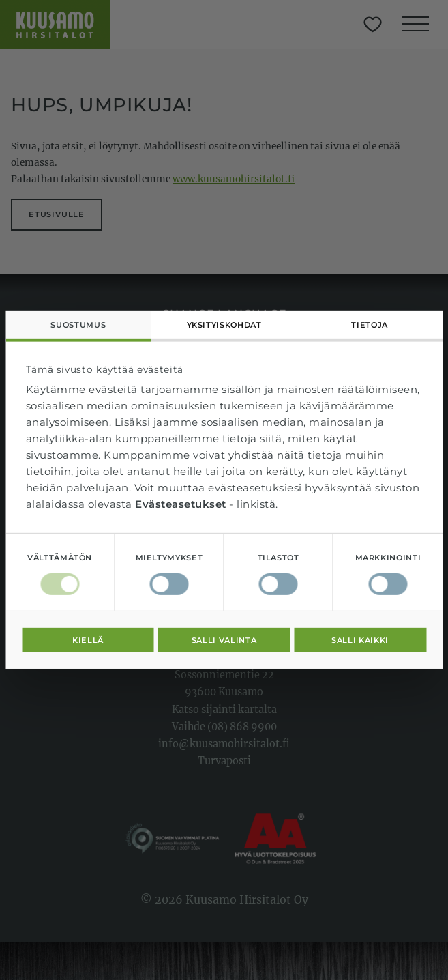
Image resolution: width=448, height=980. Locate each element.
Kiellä (88, 640)
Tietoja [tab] (369, 325)
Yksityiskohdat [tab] (224, 325)
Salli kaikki (360, 640)
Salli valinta (224, 640)
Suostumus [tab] (78, 325)
